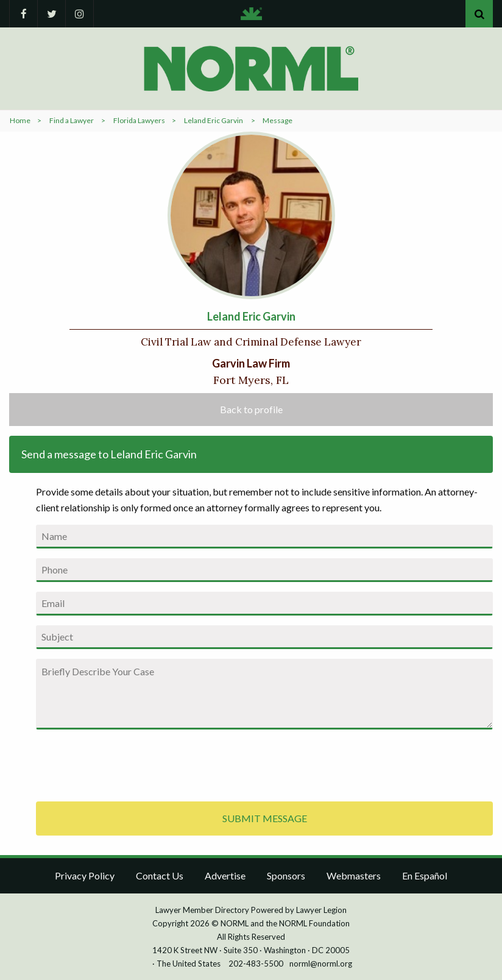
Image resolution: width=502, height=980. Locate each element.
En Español (425, 875)
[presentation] (129, 763)
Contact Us (160, 875)
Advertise (225, 875)
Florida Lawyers (139, 120)
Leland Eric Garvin (214, 120)
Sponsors (286, 875)
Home (20, 120)
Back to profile (251, 409)
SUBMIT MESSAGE (265, 818)
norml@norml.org (321, 964)
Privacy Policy (85, 875)
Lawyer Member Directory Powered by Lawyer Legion (251, 910)
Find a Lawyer (72, 120)
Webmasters (354, 875)
